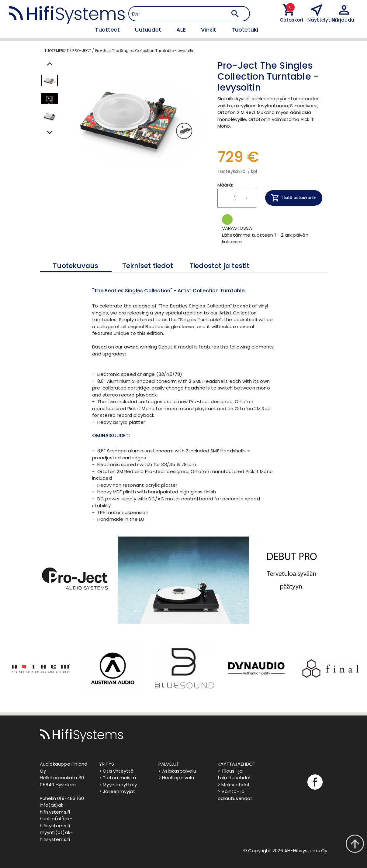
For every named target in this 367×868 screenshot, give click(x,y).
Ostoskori (289, 20)
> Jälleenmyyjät (117, 791)
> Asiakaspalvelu (177, 771)
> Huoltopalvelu (176, 778)
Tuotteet (108, 30)
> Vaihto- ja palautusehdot (235, 795)
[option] (40, 668)
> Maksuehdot (234, 785)
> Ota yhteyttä (116, 771)
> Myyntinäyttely (118, 785)
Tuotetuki (245, 30)
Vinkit (209, 30)
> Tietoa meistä (118, 778)
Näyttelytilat (323, 20)
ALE (182, 30)
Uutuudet (149, 30)
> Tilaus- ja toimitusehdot (235, 774)
